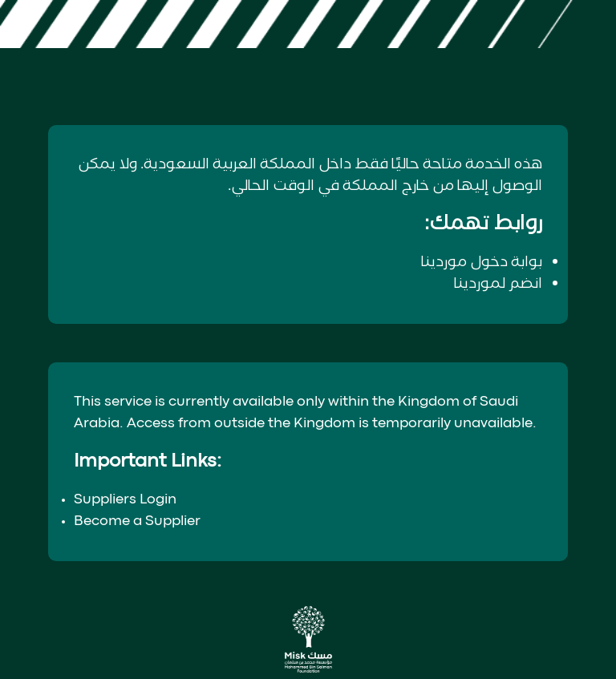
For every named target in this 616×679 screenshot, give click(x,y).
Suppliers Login (125, 500)
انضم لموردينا (498, 284)
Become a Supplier (137, 521)
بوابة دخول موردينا (482, 262)
